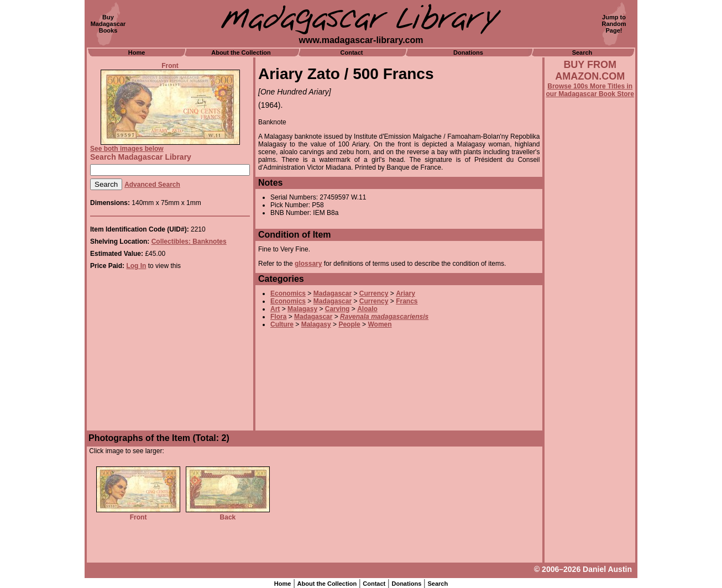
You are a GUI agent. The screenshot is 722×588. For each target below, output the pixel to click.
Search (582, 53)
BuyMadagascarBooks (108, 24)
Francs (407, 301)
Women (380, 324)
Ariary (406, 293)
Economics (288, 293)
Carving (338, 309)
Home (137, 53)
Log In (136, 266)
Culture (282, 324)
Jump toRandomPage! (614, 24)
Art (275, 309)
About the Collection (241, 53)
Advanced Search (152, 185)
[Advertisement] (590, 396)
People (349, 324)
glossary (308, 264)
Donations (468, 53)
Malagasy (302, 309)
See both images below (127, 149)
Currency (374, 293)
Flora (278, 317)
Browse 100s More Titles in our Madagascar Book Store (590, 90)
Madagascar (333, 293)
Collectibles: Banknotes (189, 242)
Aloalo (367, 309)
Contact (352, 53)
